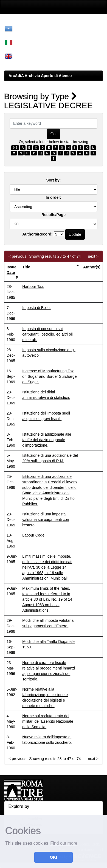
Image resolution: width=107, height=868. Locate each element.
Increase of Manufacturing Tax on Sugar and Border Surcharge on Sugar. (49, 376)
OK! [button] (54, 857)
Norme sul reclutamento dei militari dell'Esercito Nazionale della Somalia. (48, 721)
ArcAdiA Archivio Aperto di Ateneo (40, 76)
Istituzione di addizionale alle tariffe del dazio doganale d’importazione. (47, 440)
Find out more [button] (64, 843)
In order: (54, 197)
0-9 (15, 147)
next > (93, 256)
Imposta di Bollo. (36, 308)
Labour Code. (34, 535)
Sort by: (54, 180)
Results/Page (54, 215)
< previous (17, 256)
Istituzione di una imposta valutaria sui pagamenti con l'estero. (46, 520)
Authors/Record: (37, 234)
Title (26, 267)
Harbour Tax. (33, 287)
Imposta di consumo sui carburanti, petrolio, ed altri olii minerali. (48, 334)
